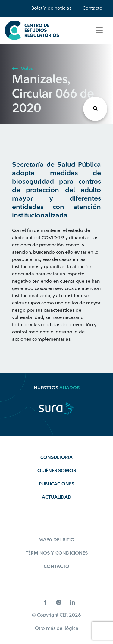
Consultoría (56, 457)
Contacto (93, 8)
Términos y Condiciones (57, 553)
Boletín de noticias (51, 8)
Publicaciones (56, 484)
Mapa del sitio (56, 540)
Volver (24, 69)
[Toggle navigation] (99, 30)
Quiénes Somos (57, 471)
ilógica (71, 628)
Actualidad (57, 497)
